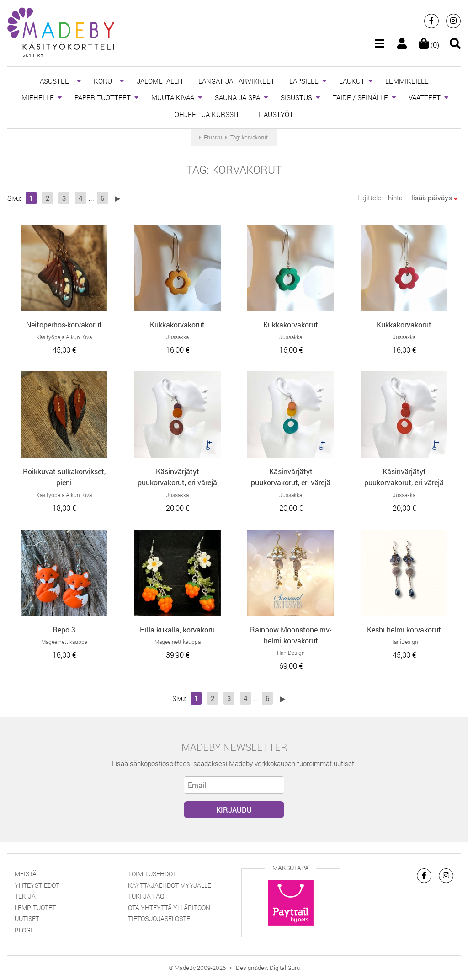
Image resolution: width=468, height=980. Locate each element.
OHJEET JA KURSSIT (207, 114)
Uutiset (27, 918)
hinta (395, 198)
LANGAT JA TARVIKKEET (237, 81)
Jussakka (177, 337)
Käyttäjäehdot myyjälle (170, 885)
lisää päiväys (432, 198)
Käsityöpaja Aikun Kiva (64, 337)
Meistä (26, 874)
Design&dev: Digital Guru (268, 968)
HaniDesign (291, 653)
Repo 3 (64, 629)
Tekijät (27, 896)
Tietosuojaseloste (159, 918)
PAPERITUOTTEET (103, 97)
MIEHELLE (38, 97)
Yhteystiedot (37, 885)
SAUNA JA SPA (237, 97)
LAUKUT (352, 81)
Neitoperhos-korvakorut (64, 324)
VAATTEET (425, 97)
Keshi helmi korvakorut (404, 629)
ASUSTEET (56, 81)
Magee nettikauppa (64, 642)
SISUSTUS (296, 97)
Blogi (24, 930)
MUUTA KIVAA (173, 97)
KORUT (105, 81)
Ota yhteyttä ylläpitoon (169, 908)
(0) (429, 45)
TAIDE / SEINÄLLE (360, 97)
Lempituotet (35, 908)
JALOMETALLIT (160, 81)
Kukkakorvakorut (177, 324)
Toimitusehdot (152, 874)
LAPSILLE (304, 81)
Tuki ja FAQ (146, 896)
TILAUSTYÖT (274, 114)
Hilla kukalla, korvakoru (177, 629)
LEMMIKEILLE (407, 81)
